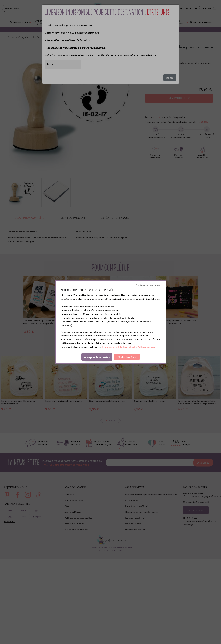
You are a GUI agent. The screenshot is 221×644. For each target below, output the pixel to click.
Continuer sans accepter (148, 285)
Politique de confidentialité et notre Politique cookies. (128, 347)
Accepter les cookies (97, 357)
